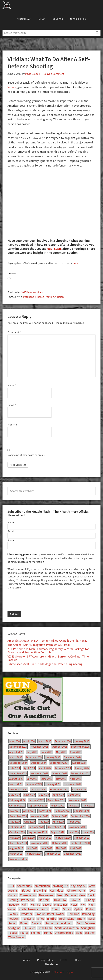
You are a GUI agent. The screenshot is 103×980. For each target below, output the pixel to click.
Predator (26, 914)
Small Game (45, 928)
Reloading (88, 914)
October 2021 (17, 805)
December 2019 (56, 827)
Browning (40, 890)
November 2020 (39, 816)
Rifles (40, 919)
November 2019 (77, 827)
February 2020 (17, 827)
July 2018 (32, 848)
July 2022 (15, 795)
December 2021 (56, 800)
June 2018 (47, 848)
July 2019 (73, 832)
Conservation (28, 895)
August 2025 (16, 752)
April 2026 (29, 741)
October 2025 (60, 747)
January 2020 (36, 827)
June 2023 (47, 779)
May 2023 (61, 779)
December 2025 (18, 747)
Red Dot (73, 914)
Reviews (13, 919)
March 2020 (74, 822)
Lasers (47, 905)
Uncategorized (64, 933)
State (11, 540)
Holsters (44, 900)
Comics (13, 895)
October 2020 (60, 816)
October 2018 (60, 843)
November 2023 (39, 773)
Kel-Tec (35, 905)
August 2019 (58, 832)
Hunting (90, 900)
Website (12, 424)
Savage (36, 923)
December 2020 (18, 816)
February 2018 (34, 854)
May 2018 (61, 848)
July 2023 (32, 779)
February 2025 (34, 757)
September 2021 (38, 805)
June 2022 (29, 795)
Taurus (24, 933)
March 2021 (45, 811)
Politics (13, 914)
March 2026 (45, 741)
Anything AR (79, 886)
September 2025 (80, 747)
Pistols (90, 909)
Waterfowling (17, 937)
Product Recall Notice (50, 914)
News (74, 905)
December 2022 (73, 784)
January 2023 (53, 784)
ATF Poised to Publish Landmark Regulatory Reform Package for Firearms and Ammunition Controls (48, 651)
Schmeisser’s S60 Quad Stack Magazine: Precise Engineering (45, 664)
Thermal (36, 933)
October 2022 (38, 789)
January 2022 (36, 800)
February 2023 (34, 784)
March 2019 (45, 838)
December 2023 (18, 773)
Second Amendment (59, 923)
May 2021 (14, 811)
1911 (11, 886)
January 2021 (82, 811)
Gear (82, 895)
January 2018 (53, 854)
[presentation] (33, 600)
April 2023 (76, 779)
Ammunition (42, 886)
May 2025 (61, 752)
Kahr (25, 905)
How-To (75, 900)
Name (12, 385)
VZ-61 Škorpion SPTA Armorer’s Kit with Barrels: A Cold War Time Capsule (48, 658)
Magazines (61, 905)
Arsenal (13, 890)
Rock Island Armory (72, 919)
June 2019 (88, 832)
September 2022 (59, 789)
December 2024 (73, 757)
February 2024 (63, 768)
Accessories (24, 886)
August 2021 (58, 805)
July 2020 (15, 822)
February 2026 (63, 741)
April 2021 (29, 811)
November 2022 (18, 789)
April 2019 (29, 838)
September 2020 (80, 816)
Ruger (12, 923)
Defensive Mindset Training (38, 297)
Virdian (12, 87)
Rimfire (52, 919)
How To (60, 900)
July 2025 (32, 752)
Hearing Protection (21, 900)
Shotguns (14, 928)
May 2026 (14, 741)
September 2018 (80, 843)
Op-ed (55, 909)
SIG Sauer (29, 928)
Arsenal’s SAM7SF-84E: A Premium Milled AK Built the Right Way (47, 641)
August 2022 (79, 789)
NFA (83, 905)
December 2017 (73, 854)
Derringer (71, 895)
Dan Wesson (47, 895)
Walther (90, 933)
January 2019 (82, 838)
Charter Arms (76, 890)
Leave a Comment (54, 74)
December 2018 (18, 843)
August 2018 (16, 848)
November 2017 (18, 859)
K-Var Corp (58, 972)
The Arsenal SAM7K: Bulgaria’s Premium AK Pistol (39, 645)
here (75, 263)
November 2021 (77, 800)
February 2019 (63, 838)
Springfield (88, 928)
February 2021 (63, 811)
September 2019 (38, 832)
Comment (14, 332)
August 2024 (79, 763)
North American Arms (33, 909)
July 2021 (73, 805)
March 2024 (45, 768)
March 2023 (16, 784)
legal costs (54, 249)
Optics (67, 909)
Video (40, 292)
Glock (91, 895)
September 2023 (80, 773)
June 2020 (29, 822)
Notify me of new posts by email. (26, 455)
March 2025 (16, 757)
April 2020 (58, 822)
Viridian (59, 297)
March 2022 (74, 795)
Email (12, 405)
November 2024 (18, 763)
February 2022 (17, 800)
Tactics (13, 933)
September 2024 (59, 763)
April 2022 (58, 795)
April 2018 (76, 848)
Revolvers (28, 919)
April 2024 (29, 768)
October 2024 (38, 763)
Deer (60, 895)
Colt (92, 890)
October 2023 (60, 773)
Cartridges (57, 890)
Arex (92, 886)
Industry (13, 905)
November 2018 (39, 843)
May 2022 (44, 795)
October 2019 (17, 832)
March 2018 (16, 854)
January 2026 (82, 741)
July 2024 (15, 768)
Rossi (91, 919)
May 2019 (14, 838)
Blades (26, 890)
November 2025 (39, 747)
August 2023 (16, 779)
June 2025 (47, 752)
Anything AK (60, 886)
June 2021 (88, 805)
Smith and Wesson (67, 928)
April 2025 (76, 752)
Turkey (48, 933)
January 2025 (53, 757)
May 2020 (44, 822)
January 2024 (82, 768)
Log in (69, 972)
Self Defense (28, 292)
